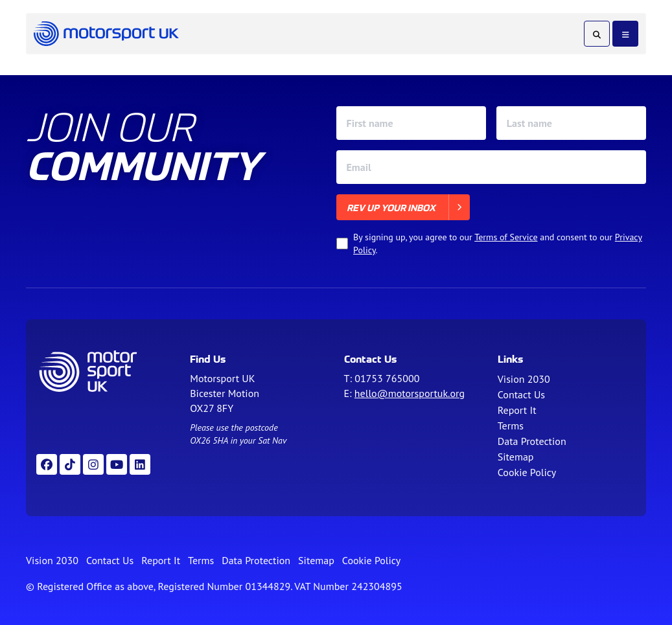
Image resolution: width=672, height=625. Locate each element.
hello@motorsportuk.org (410, 393)
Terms (511, 426)
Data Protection (532, 441)
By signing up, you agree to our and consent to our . (498, 244)
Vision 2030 (524, 379)
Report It (517, 410)
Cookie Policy (527, 472)
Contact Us (521, 394)
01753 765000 (387, 378)
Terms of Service (506, 237)
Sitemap (516, 457)
